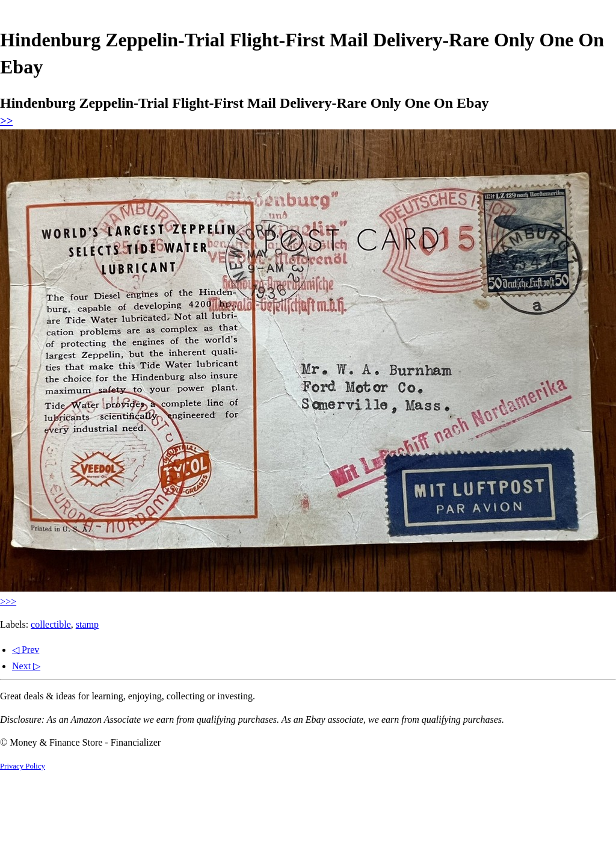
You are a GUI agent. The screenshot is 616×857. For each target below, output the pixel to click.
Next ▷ (26, 666)
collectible (51, 624)
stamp (87, 624)
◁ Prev (26, 650)
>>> (8, 602)
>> (6, 121)
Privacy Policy (23, 766)
